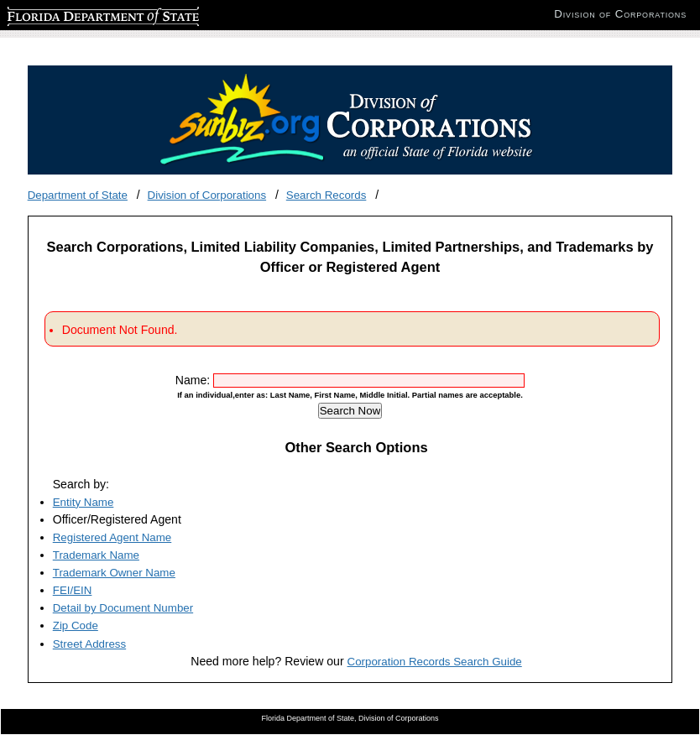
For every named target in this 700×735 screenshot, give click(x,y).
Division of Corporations (207, 195)
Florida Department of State (76, 14)
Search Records (326, 195)
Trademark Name (96, 555)
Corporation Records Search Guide (435, 662)
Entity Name (84, 502)
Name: (194, 380)
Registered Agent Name (112, 537)
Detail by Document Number (123, 608)
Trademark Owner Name (114, 573)
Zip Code (76, 626)
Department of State (78, 195)
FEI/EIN (73, 590)
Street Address (89, 644)
